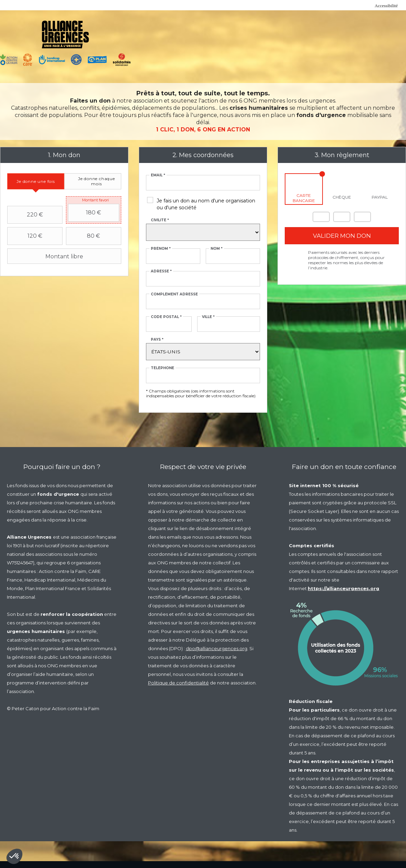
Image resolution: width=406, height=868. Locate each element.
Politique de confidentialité (178, 683)
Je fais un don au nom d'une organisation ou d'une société (206, 204)
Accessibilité (386, 6)
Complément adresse (174, 294)
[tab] (36, 181)
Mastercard (321, 217)
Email (158, 175)
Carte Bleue (362, 217)
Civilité (160, 220)
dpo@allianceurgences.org (217, 648)
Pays (157, 340)
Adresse (161, 271)
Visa (342, 217)
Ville (208, 317)
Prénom (161, 249)
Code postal (166, 317)
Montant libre (46, 256)
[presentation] (36, 181)
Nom (217, 249)
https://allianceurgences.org (343, 588)
